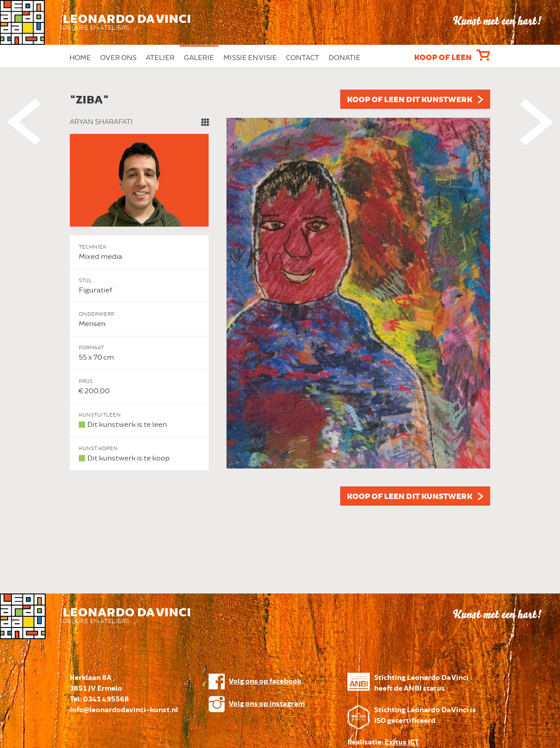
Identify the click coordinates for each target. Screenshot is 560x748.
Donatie (344, 58)
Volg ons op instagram (267, 704)
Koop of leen (443, 58)
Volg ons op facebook (265, 681)
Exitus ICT (402, 742)
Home (80, 58)
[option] (280, 298)
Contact (303, 58)
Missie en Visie (250, 58)
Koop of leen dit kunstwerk (410, 100)
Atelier (160, 58)
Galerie (199, 58)
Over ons (118, 58)
